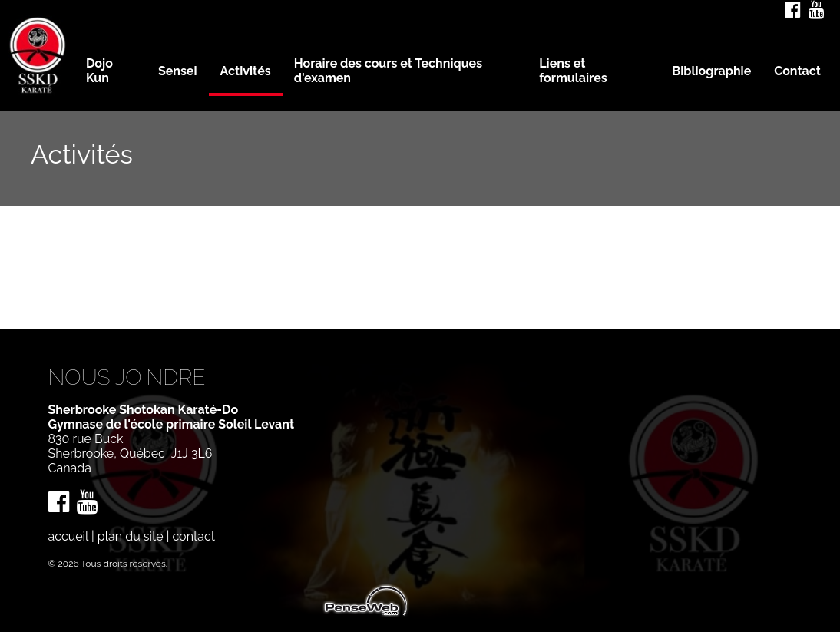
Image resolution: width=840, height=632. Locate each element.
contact (193, 536)
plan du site (131, 536)
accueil (68, 536)
